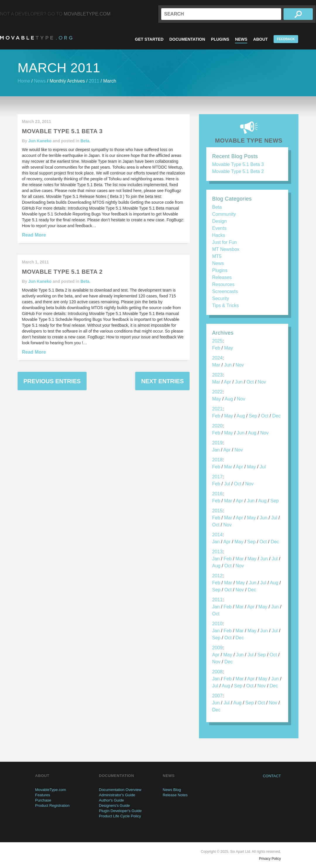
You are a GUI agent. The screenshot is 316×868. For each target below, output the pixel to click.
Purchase (43, 800)
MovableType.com (87, 14)
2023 (217, 375)
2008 (217, 672)
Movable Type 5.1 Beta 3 (238, 164)
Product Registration (52, 805)
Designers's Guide (114, 805)
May (229, 348)
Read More (34, 235)
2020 (217, 426)
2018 (217, 460)
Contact (272, 776)
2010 (217, 624)
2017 (217, 477)
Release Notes (175, 795)
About (260, 39)
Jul (263, 467)
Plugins (220, 39)
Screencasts (225, 291)
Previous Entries (52, 381)
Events (219, 228)
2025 (217, 341)
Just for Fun (224, 242)
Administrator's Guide (117, 795)
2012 (217, 576)
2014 (217, 535)
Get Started (149, 39)
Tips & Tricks (225, 305)
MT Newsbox (226, 249)
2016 (217, 494)
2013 (217, 552)
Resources (223, 284)
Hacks (219, 235)
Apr (227, 382)
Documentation (187, 39)
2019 (217, 443)
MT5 (217, 256)
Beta (85, 141)
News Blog (172, 790)
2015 (217, 511)
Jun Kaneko (40, 141)
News (241, 39)
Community (224, 214)
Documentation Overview (120, 790)
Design (219, 221)
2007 (217, 696)
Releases (222, 277)
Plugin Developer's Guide (120, 811)
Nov (240, 365)
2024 (217, 358)
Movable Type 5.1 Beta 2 (238, 171)
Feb (216, 348)
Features (43, 795)
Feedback (286, 39)
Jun (228, 365)
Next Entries (162, 381)
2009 (217, 648)
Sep (253, 416)
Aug (229, 399)
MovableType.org (36, 38)
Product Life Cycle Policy (120, 816)
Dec (276, 416)
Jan (216, 450)
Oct (250, 382)
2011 (94, 81)
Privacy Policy (270, 859)
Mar (216, 365)
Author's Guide (111, 800)
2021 (217, 409)
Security (221, 298)
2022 (217, 392)
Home (24, 81)
